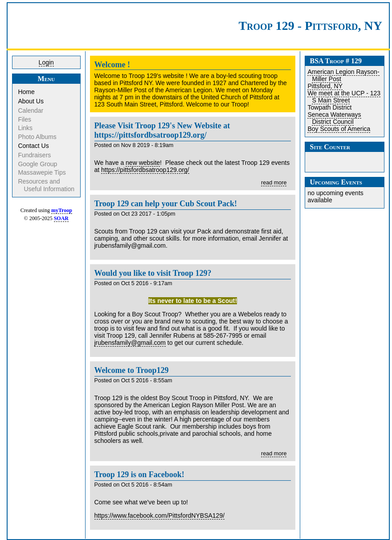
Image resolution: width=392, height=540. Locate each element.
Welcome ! (112, 65)
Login (46, 62)
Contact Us (34, 146)
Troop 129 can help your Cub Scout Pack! (166, 204)
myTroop (62, 210)
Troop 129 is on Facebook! (139, 475)
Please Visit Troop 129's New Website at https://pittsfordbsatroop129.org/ (162, 130)
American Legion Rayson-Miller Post (343, 75)
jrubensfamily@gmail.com (130, 343)
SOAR (61, 218)
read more (274, 183)
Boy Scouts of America (339, 129)
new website (143, 163)
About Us (31, 101)
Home (27, 92)
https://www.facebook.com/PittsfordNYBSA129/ (160, 515)
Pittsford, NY (325, 86)
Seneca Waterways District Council (334, 118)
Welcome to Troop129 (132, 370)
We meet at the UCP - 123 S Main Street (344, 97)
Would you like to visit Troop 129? (153, 273)
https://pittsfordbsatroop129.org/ (145, 170)
